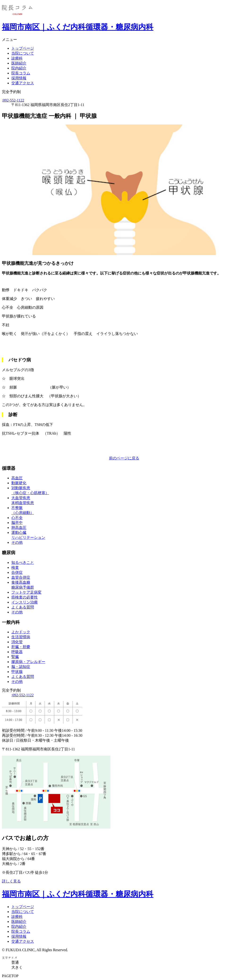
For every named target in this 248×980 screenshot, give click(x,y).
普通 (15, 962)
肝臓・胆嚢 (21, 647)
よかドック (21, 632)
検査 (15, 567)
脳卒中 (17, 523)
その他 (17, 542)
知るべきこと (23, 563)
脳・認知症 (21, 667)
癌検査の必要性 (25, 597)
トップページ (23, 48)
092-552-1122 (13, 100)
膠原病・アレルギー (28, 662)
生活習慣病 (21, 637)
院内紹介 (19, 68)
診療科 (17, 58)
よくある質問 (23, 607)
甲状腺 (17, 672)
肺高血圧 (19, 528)
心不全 (17, 518)
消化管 (17, 642)
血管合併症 (21, 577)
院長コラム (21, 73)
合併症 (17, 572)
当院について (23, 53)
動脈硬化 (19, 483)
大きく (17, 967)
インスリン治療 (25, 602)
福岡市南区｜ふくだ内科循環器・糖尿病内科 (78, 27)
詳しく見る (11, 881)
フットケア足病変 (26, 592)
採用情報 (19, 78)
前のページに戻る (124, 458)
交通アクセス (23, 83)
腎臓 (15, 657)
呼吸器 (17, 652)
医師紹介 (19, 63)
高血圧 (17, 478)
